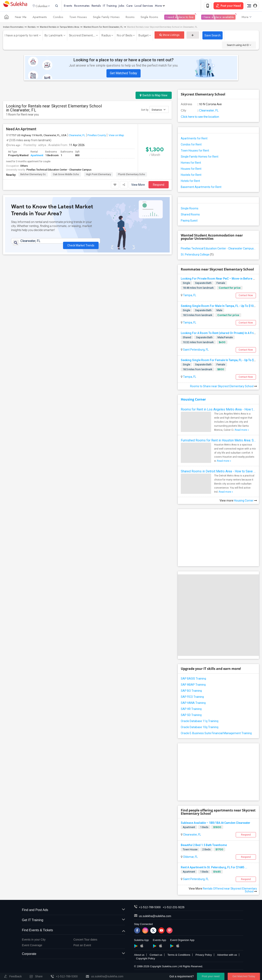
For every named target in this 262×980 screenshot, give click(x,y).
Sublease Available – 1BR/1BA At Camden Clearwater (216, 823)
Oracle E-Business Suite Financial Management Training (216, 734)
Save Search (213, 36)
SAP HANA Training (193, 703)
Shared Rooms (190, 215)
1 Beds (204, 828)
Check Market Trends (81, 244)
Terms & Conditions (179, 956)
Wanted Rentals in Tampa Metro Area (59, 28)
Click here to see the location (200, 118)
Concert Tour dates (85, 940)
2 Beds (206, 850)
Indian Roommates (13, 28)
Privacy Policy (204, 956)
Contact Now (246, 296)
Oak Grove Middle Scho (66, 175)
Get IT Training (74, 921)
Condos (58, 18)
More (167, 6)
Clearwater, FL (77, 136)
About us (139, 956)
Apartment (37, 156)
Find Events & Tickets (74, 931)
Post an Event (82, 946)
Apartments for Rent (194, 139)
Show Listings (169, 36)
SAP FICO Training (192, 697)
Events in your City (34, 940)
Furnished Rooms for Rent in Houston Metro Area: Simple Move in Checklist (218, 441)
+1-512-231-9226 (174, 908)
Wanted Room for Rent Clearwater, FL (103, 28)
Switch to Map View (154, 96)
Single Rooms (149, 18)
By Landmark (54, 36)
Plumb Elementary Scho (132, 175)
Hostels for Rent (191, 176)
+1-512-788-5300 (150, 908)
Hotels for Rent (190, 182)
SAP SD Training (191, 716)
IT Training (116, 6)
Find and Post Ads (74, 911)
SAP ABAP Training (193, 685)
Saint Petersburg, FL (196, 350)
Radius (106, 36)
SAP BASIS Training (193, 679)
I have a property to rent (21, 36)
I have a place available (218, 18)
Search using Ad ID (239, 46)
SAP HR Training (191, 710)
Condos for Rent (191, 145)
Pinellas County (97, 136)
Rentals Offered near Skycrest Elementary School (230, 891)
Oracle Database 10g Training (200, 728)
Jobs (128, 6)
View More (138, 186)
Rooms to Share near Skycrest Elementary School (224, 387)
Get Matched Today (124, 74)
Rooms (130, 18)
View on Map (116, 136)
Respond (159, 186)
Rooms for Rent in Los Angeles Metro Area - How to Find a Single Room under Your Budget (218, 410)
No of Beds (125, 36)
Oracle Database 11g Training (200, 722)
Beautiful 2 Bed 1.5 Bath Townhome (204, 846)
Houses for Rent (191, 170)
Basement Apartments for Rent (201, 188)
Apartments (40, 18)
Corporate (74, 955)
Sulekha (15, 6)
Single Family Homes (106, 18)
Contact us (156, 956)
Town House (190, 850)
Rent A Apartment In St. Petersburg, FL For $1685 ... (214, 868)
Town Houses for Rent (195, 151)
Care (136, 6)
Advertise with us (227, 956)
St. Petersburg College (197, 255)
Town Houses (78, 18)
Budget (143, 36)
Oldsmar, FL (190, 857)
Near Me (21, 18)
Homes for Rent (191, 163)
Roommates (88, 6)
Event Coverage (32, 946)
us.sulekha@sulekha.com (155, 917)
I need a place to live (180, 18)
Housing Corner (193, 400)
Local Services (150, 6)
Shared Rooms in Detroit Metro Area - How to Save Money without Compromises (218, 472)
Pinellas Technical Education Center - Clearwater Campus (59, 171)
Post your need (211, 976)
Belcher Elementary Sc (33, 175)
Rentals (103, 6)
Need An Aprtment (21, 130)
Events (75, 6)
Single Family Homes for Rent (200, 157)
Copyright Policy (146, 959)
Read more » (242, 431)
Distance (159, 110)
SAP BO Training (191, 691)
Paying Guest (189, 221)
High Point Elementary (98, 175)
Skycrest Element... (82, 36)
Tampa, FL (189, 296)
